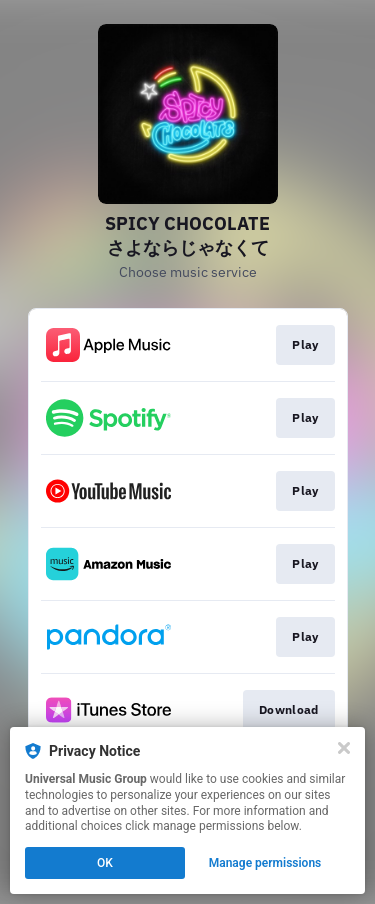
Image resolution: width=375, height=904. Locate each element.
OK (105, 863)
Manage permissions (265, 863)
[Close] (344, 748)
